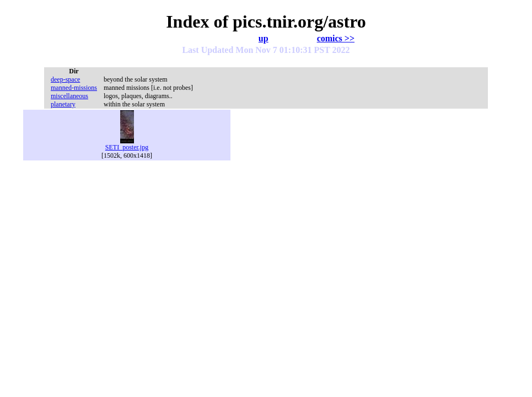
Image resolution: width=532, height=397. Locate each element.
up (264, 38)
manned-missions (74, 88)
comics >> (336, 38)
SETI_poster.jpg (127, 144)
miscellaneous (69, 96)
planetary (63, 104)
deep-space (65, 79)
